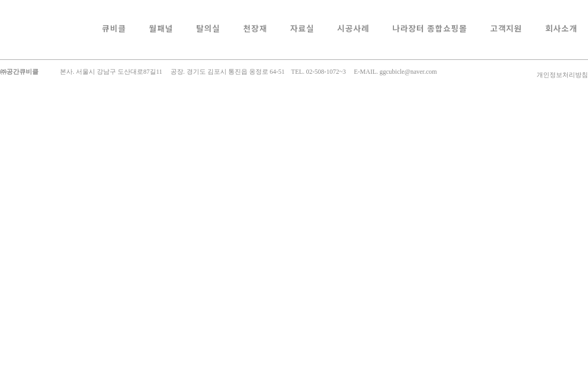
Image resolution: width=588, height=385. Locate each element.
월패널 (161, 28)
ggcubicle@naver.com (408, 72)
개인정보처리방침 (562, 75)
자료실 (302, 28)
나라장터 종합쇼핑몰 (430, 28)
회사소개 (561, 28)
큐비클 (114, 28)
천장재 (255, 28)
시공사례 (353, 28)
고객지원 (506, 28)
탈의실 (208, 28)
